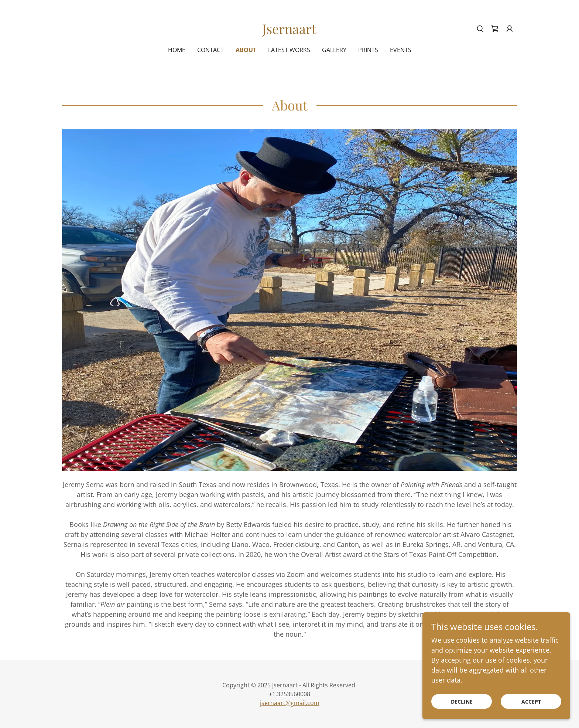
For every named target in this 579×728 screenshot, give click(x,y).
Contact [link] (210, 50)
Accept (531, 712)
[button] (510, 29)
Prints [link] (368, 50)
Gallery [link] (334, 50)
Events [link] (401, 50)
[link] (289, 31)
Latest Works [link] (289, 50)
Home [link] (177, 50)
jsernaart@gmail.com (290, 703)
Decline (462, 712)
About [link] (246, 50)
